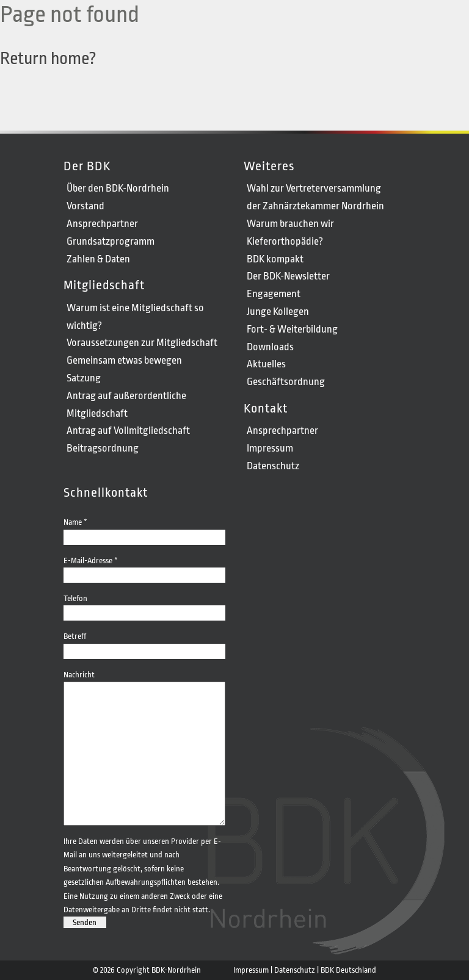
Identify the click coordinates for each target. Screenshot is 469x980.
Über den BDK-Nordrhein (118, 188)
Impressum (270, 448)
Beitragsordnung (103, 448)
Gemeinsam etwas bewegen (124, 360)
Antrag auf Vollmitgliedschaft (128, 431)
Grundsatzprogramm (111, 241)
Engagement (274, 294)
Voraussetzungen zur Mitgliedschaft (142, 343)
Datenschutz (273, 466)
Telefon (144, 605)
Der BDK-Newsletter (288, 276)
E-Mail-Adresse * (144, 567)
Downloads (270, 347)
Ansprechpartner (102, 224)
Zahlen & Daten (98, 259)
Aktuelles (266, 364)
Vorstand (85, 206)
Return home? (48, 59)
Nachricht (144, 681)
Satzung (84, 378)
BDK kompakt (275, 259)
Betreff (144, 643)
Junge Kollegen (278, 312)
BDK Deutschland (348, 970)
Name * (144, 529)
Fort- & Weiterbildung (292, 329)
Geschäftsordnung (286, 382)
